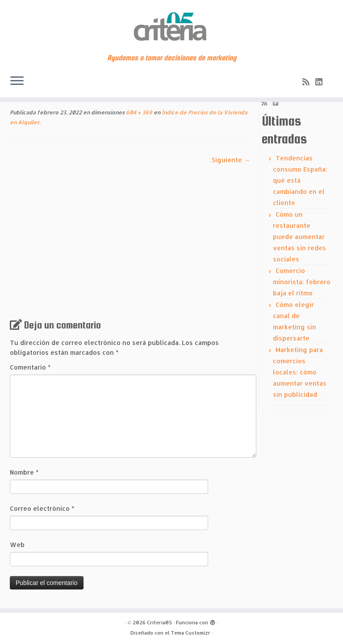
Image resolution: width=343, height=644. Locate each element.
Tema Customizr (191, 633)
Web (17, 545)
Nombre (24, 472)
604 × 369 (138, 112)
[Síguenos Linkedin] (322, 82)
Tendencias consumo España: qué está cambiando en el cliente (300, 180)
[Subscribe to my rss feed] (309, 82)
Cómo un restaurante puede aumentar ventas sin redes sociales (299, 237)
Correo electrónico (42, 508)
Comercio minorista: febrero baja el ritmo (302, 282)
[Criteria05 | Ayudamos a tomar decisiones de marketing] (171, 27)
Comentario (30, 367)
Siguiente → (231, 160)
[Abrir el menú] (17, 81)
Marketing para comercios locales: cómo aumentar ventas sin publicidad (300, 372)
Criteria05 (159, 623)
